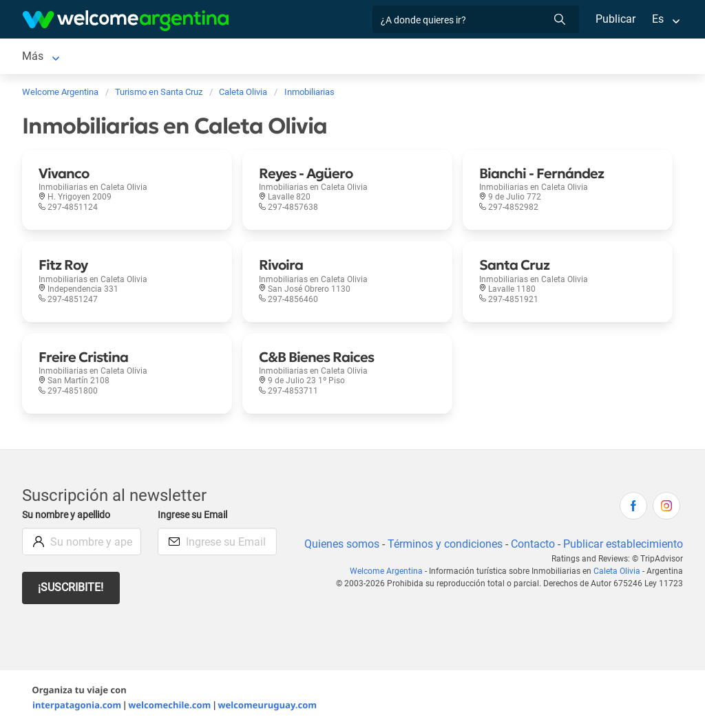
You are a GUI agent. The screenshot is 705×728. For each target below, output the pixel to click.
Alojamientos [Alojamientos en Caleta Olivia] (132, 56)
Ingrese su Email (194, 515)
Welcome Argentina (391, 571)
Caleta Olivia (618, 571)
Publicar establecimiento (622, 544)
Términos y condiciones (442, 544)
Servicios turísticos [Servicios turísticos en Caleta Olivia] (227, 56)
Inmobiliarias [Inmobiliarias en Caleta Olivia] (470, 56)
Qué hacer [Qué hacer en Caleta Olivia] (397, 56)
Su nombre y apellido (69, 515)
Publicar (615, 19)
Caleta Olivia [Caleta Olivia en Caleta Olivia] (53, 56)
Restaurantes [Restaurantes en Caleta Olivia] (323, 56)
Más (528, 56)
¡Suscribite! (71, 587)
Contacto (531, 544)
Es (658, 19)
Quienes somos (338, 544)
